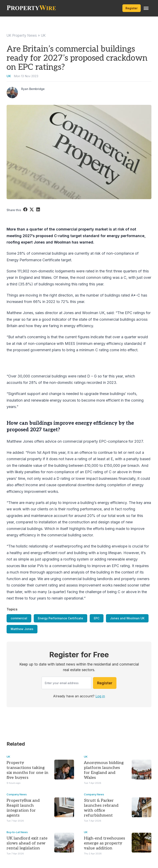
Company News (17, 794)
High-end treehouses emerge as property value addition (105, 843)
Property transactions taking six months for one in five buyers (27, 770)
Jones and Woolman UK (127, 618)
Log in (100, 696)
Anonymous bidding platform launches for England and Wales (104, 770)
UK (43, 35)
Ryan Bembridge (33, 89)
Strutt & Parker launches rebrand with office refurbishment (101, 808)
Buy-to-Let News (17, 832)
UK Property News (22, 35)
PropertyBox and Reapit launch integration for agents (23, 808)
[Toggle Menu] (146, 8)
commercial (19, 618)
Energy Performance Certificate (60, 618)
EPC (97, 618)
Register (132, 8)
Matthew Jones (22, 629)
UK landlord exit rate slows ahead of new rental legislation (27, 843)
